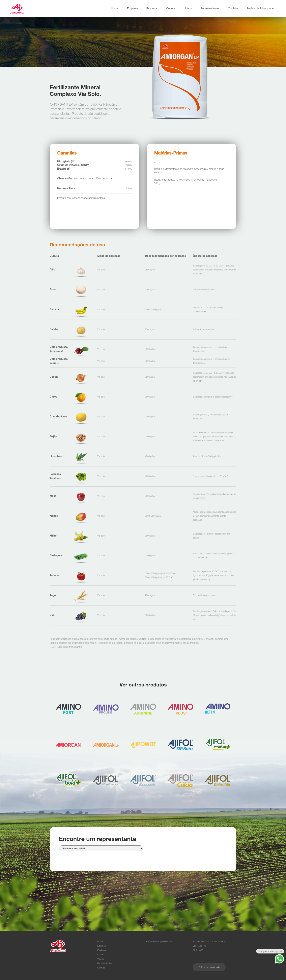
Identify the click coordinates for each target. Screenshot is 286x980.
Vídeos (188, 9)
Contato (233, 9)
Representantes (210, 9)
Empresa (132, 9)
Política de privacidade (209, 967)
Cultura (171, 9)
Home (115, 9)
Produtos (152, 9)
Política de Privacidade (260, 9)
